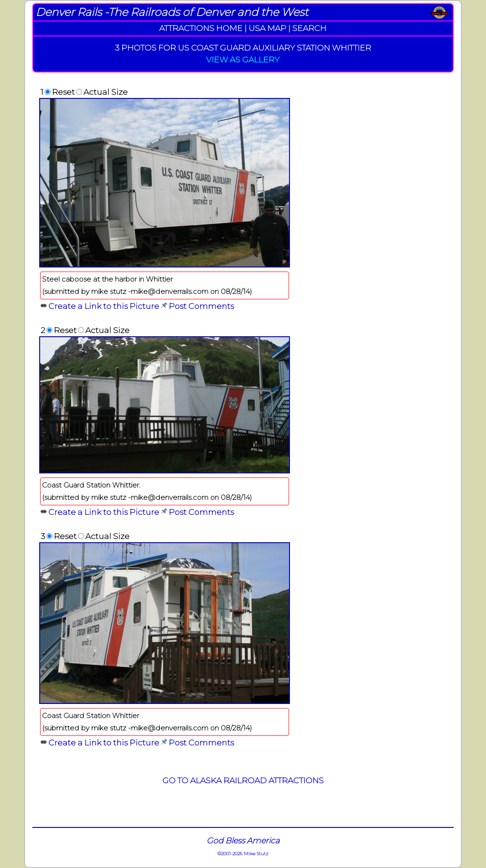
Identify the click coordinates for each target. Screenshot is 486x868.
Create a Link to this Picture (104, 306)
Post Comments (201, 306)
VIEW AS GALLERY (243, 59)
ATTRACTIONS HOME (201, 28)
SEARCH (309, 28)
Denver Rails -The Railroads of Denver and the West (172, 12)
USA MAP (267, 28)
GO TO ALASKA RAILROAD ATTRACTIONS (243, 780)
